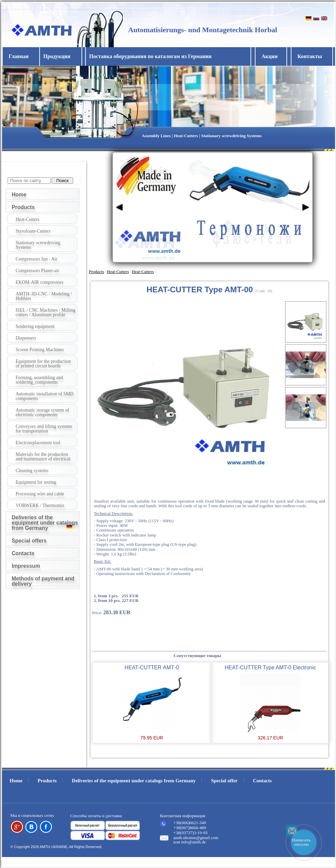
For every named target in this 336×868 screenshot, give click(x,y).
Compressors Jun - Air (37, 259)
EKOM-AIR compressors (39, 282)
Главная (19, 56)
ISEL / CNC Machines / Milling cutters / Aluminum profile (46, 312)
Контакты (310, 56)
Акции (269, 56)
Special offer (224, 781)
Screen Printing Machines (40, 350)
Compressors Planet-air (37, 271)
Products (23, 207)
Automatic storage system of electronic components (42, 412)
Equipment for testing (36, 482)
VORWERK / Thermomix (40, 505)
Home (19, 194)
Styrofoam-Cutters (33, 231)
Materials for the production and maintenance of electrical (43, 457)
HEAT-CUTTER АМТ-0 (152, 668)
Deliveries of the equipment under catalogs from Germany (45, 523)
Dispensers (26, 338)
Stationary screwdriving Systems (38, 245)
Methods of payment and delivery (43, 581)
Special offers (29, 541)
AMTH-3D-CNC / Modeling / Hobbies (44, 296)
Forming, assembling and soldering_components (39, 380)
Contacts (23, 553)
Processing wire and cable (40, 494)
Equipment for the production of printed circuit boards (43, 364)
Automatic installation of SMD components (45, 396)
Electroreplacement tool (38, 443)
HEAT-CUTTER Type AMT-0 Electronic (270, 668)
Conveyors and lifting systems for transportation (44, 429)
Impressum (26, 566)
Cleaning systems (32, 471)
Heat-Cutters (28, 219)
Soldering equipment (35, 326)
